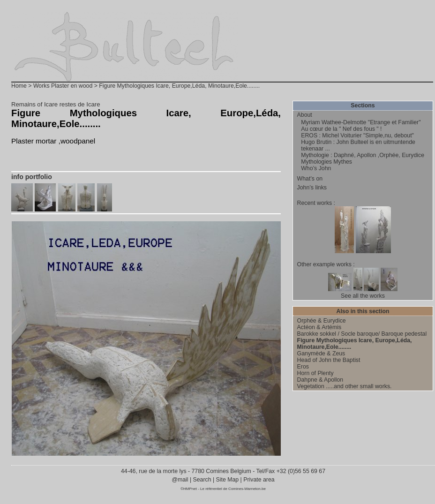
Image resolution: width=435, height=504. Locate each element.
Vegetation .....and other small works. (345, 386)
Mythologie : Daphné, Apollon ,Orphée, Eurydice (363, 155)
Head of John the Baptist (329, 360)
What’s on (310, 179)
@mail (181, 480)
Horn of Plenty (315, 373)
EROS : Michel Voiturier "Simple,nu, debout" (357, 135)
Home (19, 86)
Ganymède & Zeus (321, 354)
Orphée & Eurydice (322, 321)
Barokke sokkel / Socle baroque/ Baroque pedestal (362, 334)
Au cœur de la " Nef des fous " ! (341, 129)
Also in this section (363, 311)
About (305, 115)
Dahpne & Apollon (320, 380)
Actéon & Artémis (319, 327)
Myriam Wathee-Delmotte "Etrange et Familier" (361, 122)
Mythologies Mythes (326, 162)
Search (202, 480)
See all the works (363, 296)
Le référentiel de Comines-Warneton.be (233, 489)
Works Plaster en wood (63, 86)
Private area (259, 480)
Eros (303, 367)
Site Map (227, 480)
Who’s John (316, 168)
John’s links (312, 188)
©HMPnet (189, 489)
